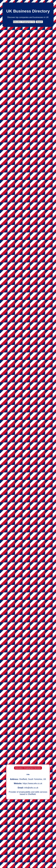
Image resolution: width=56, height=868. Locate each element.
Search (39, 22)
